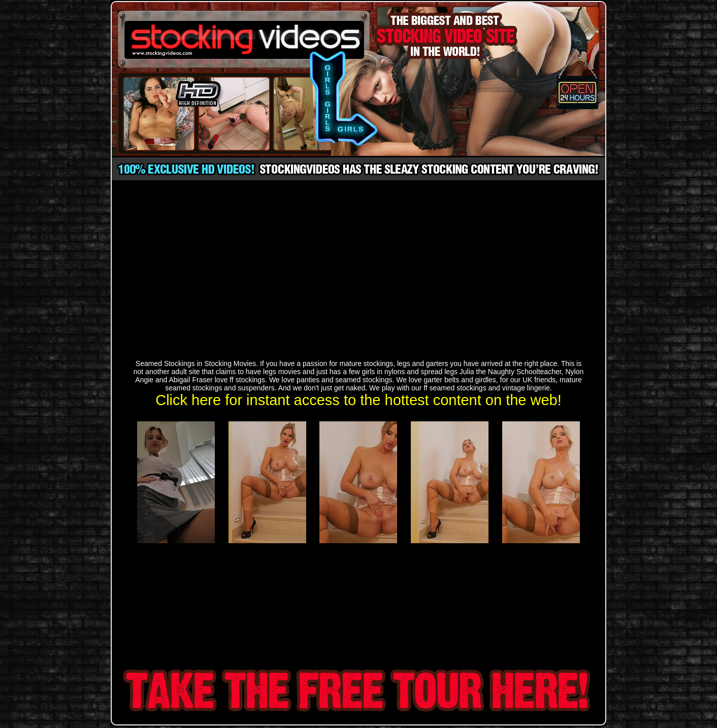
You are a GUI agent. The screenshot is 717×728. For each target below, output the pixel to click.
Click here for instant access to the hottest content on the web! (358, 400)
